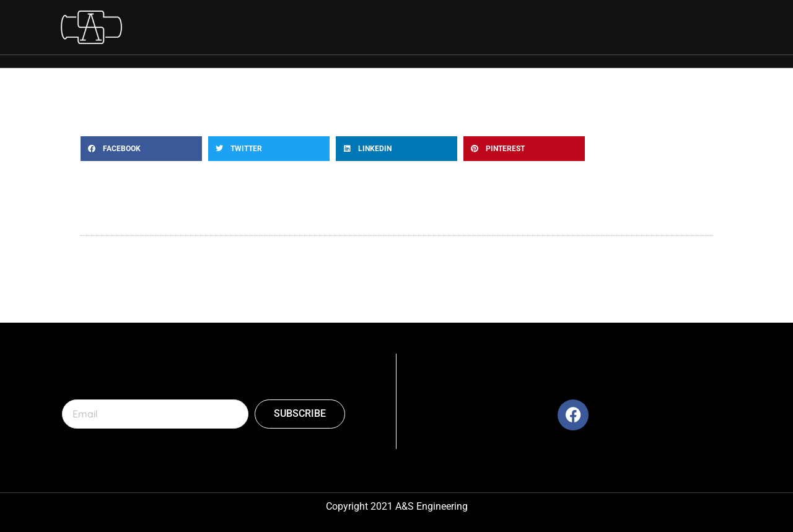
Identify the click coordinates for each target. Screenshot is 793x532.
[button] (141, 149)
